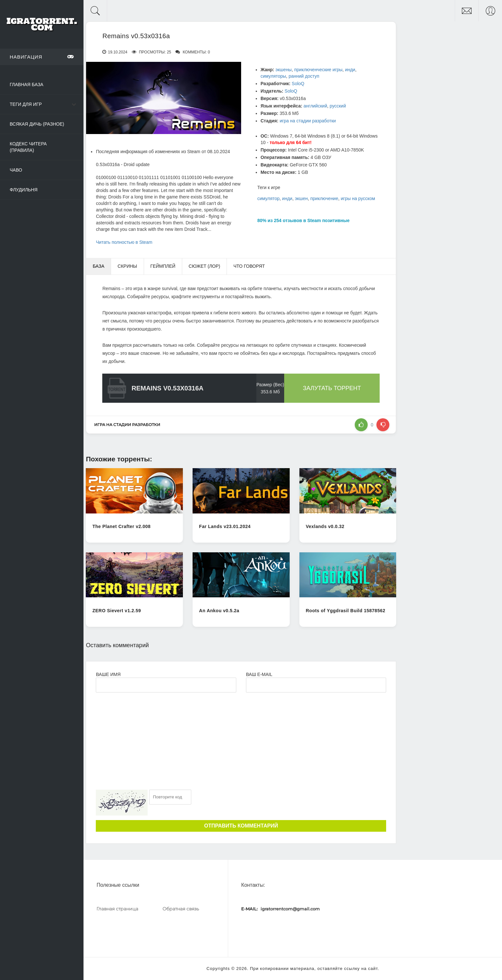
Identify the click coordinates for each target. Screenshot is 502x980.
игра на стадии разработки (308, 121)
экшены (284, 70)
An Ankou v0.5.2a (219, 611)
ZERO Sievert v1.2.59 (117, 611)
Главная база (27, 84)
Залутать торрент (332, 388)
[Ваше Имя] (166, 685)
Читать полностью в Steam (124, 242)
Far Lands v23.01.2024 (225, 526)
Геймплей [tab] (163, 266)
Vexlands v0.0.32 (325, 526)
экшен (301, 198)
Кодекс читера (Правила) (28, 147)
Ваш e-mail (259, 674)
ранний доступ (304, 76)
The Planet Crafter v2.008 (121, 526)
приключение (324, 198)
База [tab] (98, 266)
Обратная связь (181, 909)
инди (350, 70)
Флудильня (24, 190)
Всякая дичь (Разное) (37, 124)
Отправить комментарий (241, 826)
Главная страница (117, 909)
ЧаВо (16, 170)
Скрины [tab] (127, 266)
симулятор (268, 198)
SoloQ (298, 84)
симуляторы (273, 76)
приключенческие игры (318, 70)
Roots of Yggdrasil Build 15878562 (346, 611)
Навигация (42, 57)
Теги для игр (26, 104)
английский (315, 106)
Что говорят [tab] (249, 266)
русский (338, 106)
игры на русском (358, 198)
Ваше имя (108, 674)
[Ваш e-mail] (316, 685)
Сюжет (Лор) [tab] (204, 266)
